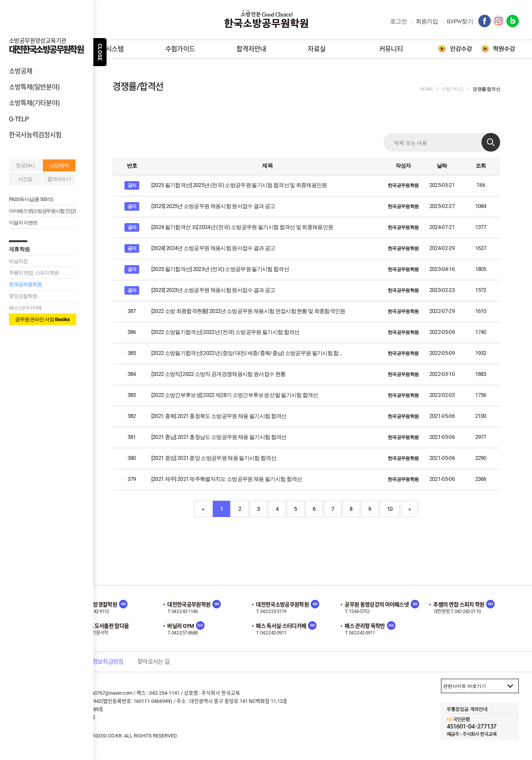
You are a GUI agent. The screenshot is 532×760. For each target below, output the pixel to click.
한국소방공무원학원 (266, 19)
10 (390, 509)
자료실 (317, 49)
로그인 (398, 21)
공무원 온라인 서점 (43, 319)
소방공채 (21, 71)
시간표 (25, 179)
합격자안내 (251, 49)
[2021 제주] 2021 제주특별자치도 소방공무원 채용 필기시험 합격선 (227, 479)
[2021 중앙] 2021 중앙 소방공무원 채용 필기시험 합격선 (214, 458)
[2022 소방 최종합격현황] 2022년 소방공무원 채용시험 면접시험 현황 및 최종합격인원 (248, 311)
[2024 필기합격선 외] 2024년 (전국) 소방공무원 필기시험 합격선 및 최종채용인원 (242, 227)
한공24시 (25, 165)
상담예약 (59, 165)
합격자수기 (59, 179)
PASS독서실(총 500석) (31, 199)
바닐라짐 (18, 261)
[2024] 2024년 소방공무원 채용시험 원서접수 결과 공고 (213, 248)
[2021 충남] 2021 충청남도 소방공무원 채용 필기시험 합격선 (219, 437)
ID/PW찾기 (460, 21)
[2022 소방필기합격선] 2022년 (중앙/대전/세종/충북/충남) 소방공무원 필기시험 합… (247, 353)
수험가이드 (180, 49)
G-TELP (19, 119)
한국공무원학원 (25, 284)
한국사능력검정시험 (35, 135)
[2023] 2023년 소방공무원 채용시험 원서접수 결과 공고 (213, 290)
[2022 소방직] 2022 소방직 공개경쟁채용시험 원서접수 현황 (219, 374)
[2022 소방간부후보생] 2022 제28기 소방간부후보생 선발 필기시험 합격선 (235, 395)
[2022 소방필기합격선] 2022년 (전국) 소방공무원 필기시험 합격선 (225, 332)
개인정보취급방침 (103, 662)
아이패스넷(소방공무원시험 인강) (42, 211)
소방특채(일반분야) (34, 87)
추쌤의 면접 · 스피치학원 (34, 273)
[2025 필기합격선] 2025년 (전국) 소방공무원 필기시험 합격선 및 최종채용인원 (239, 185)
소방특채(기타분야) (34, 103)
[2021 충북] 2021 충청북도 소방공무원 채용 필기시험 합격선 (219, 416)
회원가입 (427, 21)
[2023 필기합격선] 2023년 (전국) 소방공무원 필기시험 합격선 (220, 269)
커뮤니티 (391, 49)
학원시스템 (109, 49)
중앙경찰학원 (23, 296)
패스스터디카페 (25, 308)
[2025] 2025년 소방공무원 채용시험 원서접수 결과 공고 (213, 206)
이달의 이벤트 (23, 223)
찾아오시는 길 (153, 662)
